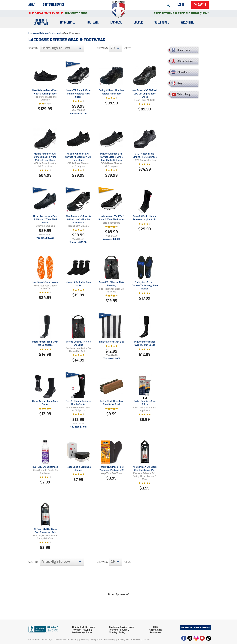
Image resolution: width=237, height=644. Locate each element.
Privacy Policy (96, 640)
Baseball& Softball (41, 23)
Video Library (184, 94)
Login (181, 5)
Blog (180, 83)
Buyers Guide (184, 50)
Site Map (74, 640)
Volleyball (162, 23)
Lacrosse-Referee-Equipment (45, 33)
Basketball (68, 23)
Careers (146, 640)
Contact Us (136, 640)
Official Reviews (185, 61)
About (32, 5)
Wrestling (187, 23)
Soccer (138, 23)
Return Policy (110, 640)
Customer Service (54, 5)
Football (93, 23)
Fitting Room (184, 72)
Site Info (84, 640)
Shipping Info (123, 640)
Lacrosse (116, 23)
